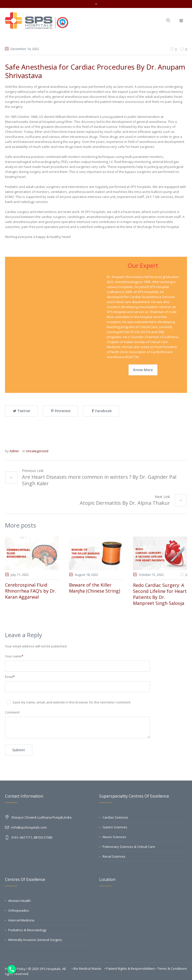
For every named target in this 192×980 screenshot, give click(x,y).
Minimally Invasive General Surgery (35, 940)
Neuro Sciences (114, 837)
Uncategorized (37, 451)
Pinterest (63, 411)
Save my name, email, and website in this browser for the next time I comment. (72, 702)
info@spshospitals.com (29, 827)
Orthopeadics (19, 910)
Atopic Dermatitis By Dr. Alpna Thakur (125, 503)
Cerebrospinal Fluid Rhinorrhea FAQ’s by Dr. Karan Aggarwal (30, 591)
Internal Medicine (21, 920)
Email (10, 677)
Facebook (103, 411)
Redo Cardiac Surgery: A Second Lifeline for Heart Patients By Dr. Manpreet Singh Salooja (160, 594)
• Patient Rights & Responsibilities (130, 968)
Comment (12, 712)
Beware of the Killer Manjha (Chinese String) (94, 588)
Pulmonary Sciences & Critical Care (129, 847)
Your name (14, 656)
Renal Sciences (114, 856)
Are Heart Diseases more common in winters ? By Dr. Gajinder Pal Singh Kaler (99, 480)
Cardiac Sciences (115, 817)
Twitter (24, 411)
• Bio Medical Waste (87, 968)
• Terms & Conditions (171, 968)
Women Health (19, 901)
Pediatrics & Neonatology (27, 930)
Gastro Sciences (115, 827)
